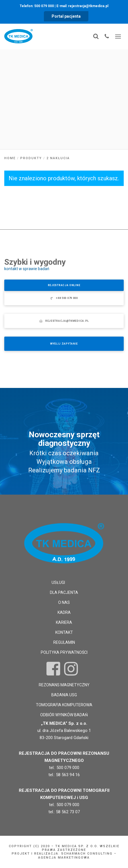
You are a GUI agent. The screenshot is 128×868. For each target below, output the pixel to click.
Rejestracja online (64, 285)
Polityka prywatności (64, 652)
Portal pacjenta (66, 16)
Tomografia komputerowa (64, 705)
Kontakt (64, 632)
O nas (64, 602)
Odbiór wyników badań (64, 715)
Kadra (64, 612)
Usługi (58, 582)
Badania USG (64, 695)
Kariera (64, 622)
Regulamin (64, 642)
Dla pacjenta (64, 592)
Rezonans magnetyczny (64, 685)
